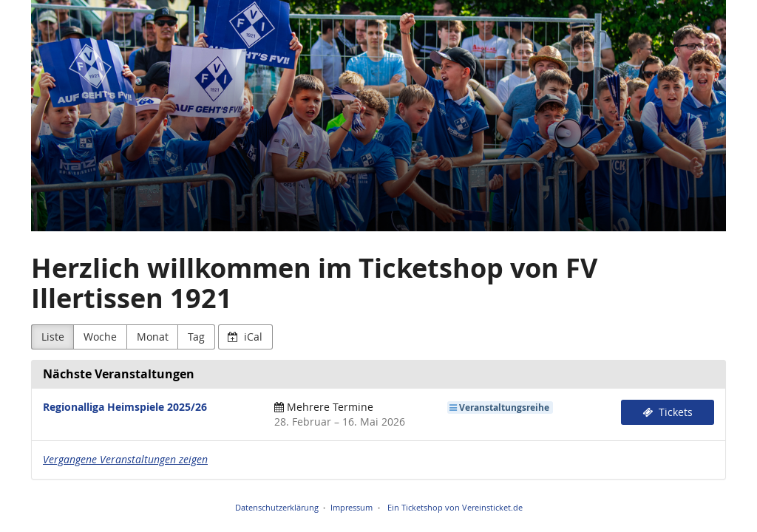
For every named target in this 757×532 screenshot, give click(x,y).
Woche (100, 337)
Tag (196, 337)
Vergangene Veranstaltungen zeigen (125, 459)
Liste (53, 337)
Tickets (668, 412)
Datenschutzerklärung (277, 507)
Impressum (352, 507)
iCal (245, 337)
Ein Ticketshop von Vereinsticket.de (455, 507)
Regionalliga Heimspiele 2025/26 (125, 407)
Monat (153, 337)
